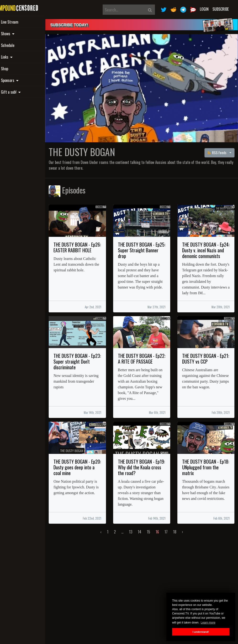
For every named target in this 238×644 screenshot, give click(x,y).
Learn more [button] (208, 623)
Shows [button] (17, 34)
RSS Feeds (217, 146)
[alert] (148, 25)
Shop (14, 69)
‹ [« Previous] (107, 541)
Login (204, 9)
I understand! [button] (201, 632)
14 (145, 541)
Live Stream (19, 22)
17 (172, 541)
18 (181, 541)
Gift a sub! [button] (20, 92)
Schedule (17, 45)
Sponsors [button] (19, 80)
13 (137, 541)
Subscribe (221, 9)
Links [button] (16, 57)
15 (154, 541)
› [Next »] (188, 541)
